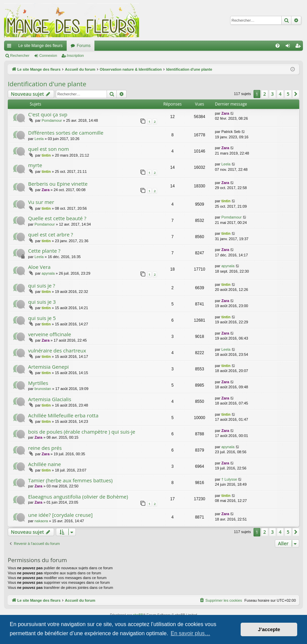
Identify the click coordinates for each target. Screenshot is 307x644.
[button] (296, 94)
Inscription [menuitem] (299, 47)
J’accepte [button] (269, 629)
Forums (84, 46)
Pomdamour (52, 120)
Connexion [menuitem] (289, 47)
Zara (225, 113)
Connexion (48, 55)
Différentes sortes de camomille (66, 133)
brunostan (43, 389)
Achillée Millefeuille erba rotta (63, 415)
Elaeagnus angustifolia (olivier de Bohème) (78, 497)
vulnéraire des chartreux (57, 350)
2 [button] (265, 94)
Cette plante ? (44, 251)
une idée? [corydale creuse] (60, 515)
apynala (48, 273)
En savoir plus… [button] (190, 633)
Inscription (75, 55)
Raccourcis (10, 47)
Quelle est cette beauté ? (57, 218)
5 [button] (288, 94)
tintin (46, 155)
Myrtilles (38, 383)
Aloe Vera (39, 267)
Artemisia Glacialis (50, 399)
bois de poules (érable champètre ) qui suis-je (82, 432)
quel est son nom (49, 149)
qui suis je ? (42, 285)
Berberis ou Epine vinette (58, 184)
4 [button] (280, 94)
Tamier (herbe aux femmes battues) (70, 480)
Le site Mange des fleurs (40, 46)
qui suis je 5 (42, 318)
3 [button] (272, 94)
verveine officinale (50, 334)
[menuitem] (278, 46)
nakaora (41, 521)
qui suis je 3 (42, 302)
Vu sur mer (41, 202)
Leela (39, 139)
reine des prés (45, 448)
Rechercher (20, 55)
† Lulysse (229, 479)
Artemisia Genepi (48, 367)
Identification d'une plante (47, 84)
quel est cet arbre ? (51, 234)
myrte (35, 165)
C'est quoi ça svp (48, 114)
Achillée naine (45, 464)
